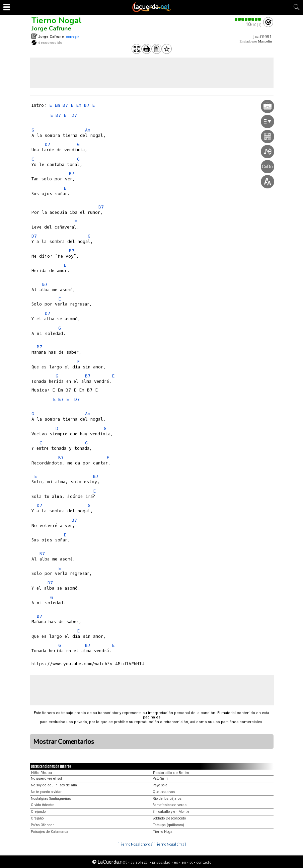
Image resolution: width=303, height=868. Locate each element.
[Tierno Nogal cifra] (170, 844)
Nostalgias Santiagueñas (51, 799)
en (184, 862)
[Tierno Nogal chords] (135, 844)
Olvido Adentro (43, 805)
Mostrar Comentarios (64, 742)
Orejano (37, 818)
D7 (74, 115)
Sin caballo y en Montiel (172, 812)
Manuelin (265, 41)
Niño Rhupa (42, 773)
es (176, 862)
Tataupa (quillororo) (168, 825)
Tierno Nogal (57, 20)
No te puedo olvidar (46, 792)
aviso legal (140, 862)
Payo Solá (160, 785)
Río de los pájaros (167, 799)
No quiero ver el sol (46, 778)
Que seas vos (164, 792)
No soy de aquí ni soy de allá (54, 785)
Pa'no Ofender (42, 825)
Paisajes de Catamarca (50, 832)
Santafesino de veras (170, 805)
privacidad (161, 862)
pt (191, 862)
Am (88, 130)
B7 (65, 105)
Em (57, 105)
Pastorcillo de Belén (171, 773)
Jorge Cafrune (51, 28)
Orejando (38, 812)
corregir (72, 37)
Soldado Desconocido (169, 818)
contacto (204, 862)
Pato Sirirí (160, 778)
